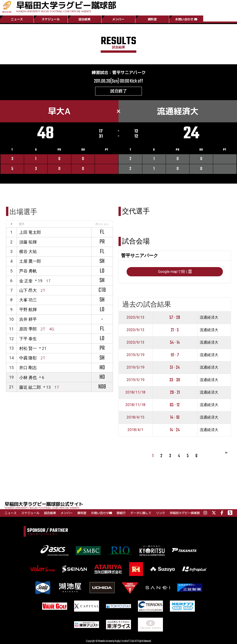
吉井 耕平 (28, 319)
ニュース (17, 19)
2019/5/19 (136, 355)
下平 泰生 (28, 339)
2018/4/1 (135, 430)
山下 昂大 (28, 290)
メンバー (118, 19)
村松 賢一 (28, 348)
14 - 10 (175, 418)
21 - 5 (175, 330)
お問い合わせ (186, 19)
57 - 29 (175, 318)
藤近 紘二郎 (30, 387)
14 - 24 (175, 430)
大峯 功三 (28, 300)
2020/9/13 (136, 317)
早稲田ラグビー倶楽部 (185, 513)
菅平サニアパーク (129, 72)
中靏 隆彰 (28, 358)
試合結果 (84, 19)
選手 (22, 224)
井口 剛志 (28, 368)
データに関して (141, 513)
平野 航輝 (28, 310)
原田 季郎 (28, 329)
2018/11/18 (135, 392)
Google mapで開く (175, 272)
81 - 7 (175, 355)
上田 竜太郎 (30, 232)
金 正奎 (26, 281)
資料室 (152, 19)
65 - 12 (175, 405)
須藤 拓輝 (28, 242)
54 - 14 (175, 343)
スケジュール (51, 19)
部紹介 (121, 513)
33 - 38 (175, 380)
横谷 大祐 (28, 251)
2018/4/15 (136, 417)
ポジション (102, 224)
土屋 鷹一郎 (30, 261)
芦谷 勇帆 (28, 271)
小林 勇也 (28, 377)
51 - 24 (175, 368)
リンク (161, 513)
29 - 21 (175, 393)
